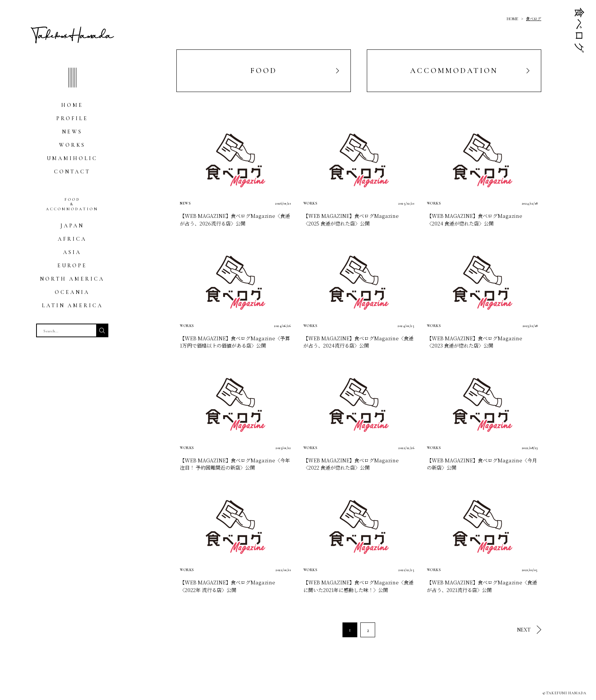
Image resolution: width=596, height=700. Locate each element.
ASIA (72, 252)
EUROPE (72, 266)
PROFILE (72, 118)
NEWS (72, 132)
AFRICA (72, 239)
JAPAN (72, 226)
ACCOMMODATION (454, 71)
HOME (72, 105)
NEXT (524, 630)
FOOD (264, 71)
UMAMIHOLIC (72, 158)
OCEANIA (72, 292)
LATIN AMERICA (72, 306)
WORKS (72, 145)
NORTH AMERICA (72, 279)
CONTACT (72, 172)
